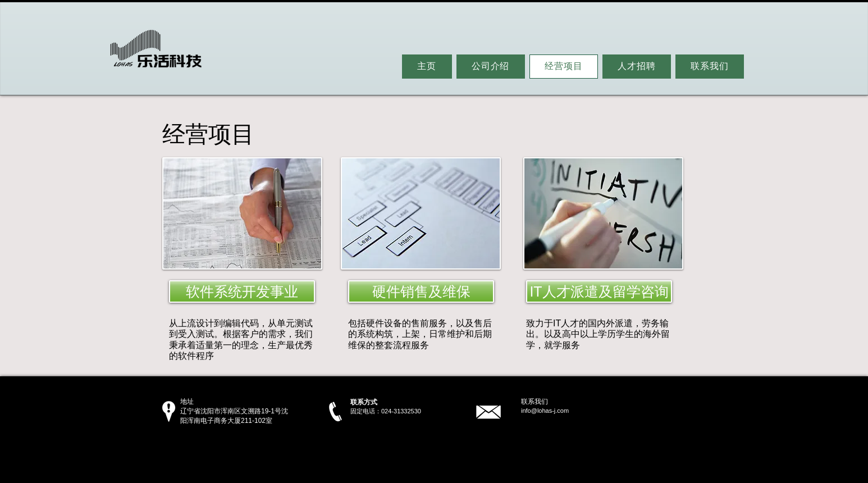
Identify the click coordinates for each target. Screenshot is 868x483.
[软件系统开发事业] (242, 291)
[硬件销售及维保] (421, 291)
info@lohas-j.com (545, 411)
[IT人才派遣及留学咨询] (599, 291)
